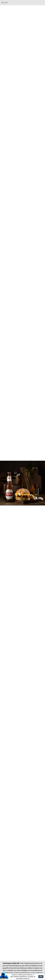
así (33, 975)
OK (41, 977)
